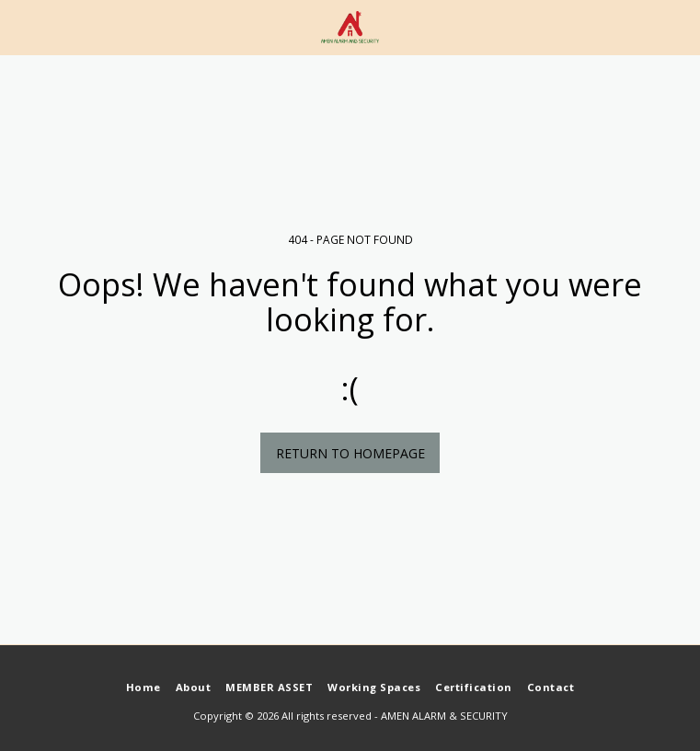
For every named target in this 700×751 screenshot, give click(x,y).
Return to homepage (350, 453)
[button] (20, 26)
